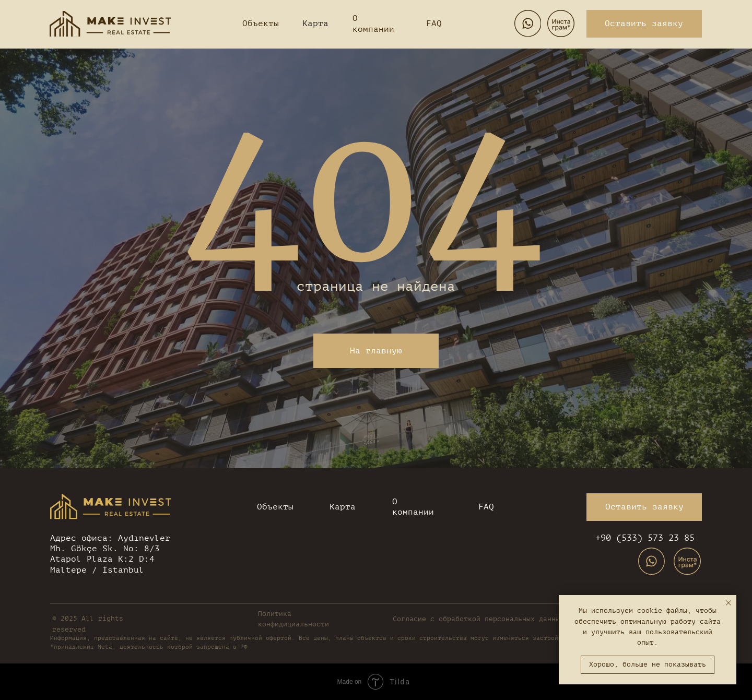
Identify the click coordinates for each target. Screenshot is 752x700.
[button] (644, 24)
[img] (110, 24)
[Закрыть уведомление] (728, 603)
